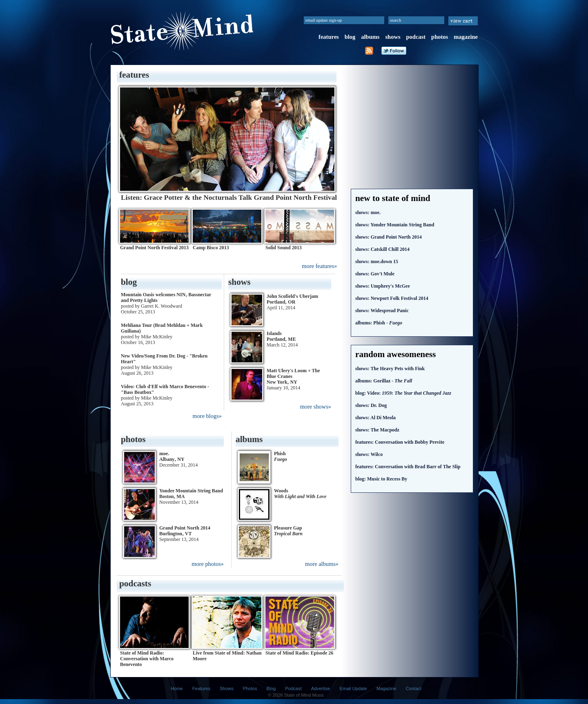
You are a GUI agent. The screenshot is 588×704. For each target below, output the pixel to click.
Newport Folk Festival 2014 (392, 298)
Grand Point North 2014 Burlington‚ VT (185, 531)
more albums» (322, 564)
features (329, 37)
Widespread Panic (382, 311)
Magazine (386, 688)
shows (393, 37)
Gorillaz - (384, 381)
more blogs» (207, 416)
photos (440, 37)
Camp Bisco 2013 (211, 248)
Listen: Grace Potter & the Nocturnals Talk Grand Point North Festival (229, 198)
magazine (466, 37)
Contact (414, 688)
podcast (416, 37)
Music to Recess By (381, 479)
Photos (250, 688)
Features (201, 688)
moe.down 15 (377, 261)
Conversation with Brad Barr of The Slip (408, 467)
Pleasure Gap (288, 531)
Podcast (293, 688)
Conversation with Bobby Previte (400, 442)
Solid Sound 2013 (284, 248)
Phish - (379, 323)
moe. (368, 212)
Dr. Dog (371, 405)
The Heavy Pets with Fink (390, 369)
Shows (227, 688)
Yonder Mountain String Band (395, 225)
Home (177, 688)
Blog (271, 688)
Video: (403, 393)
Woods (300, 494)
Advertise (321, 688)
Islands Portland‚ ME (281, 336)
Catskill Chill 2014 (382, 249)
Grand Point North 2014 (389, 237)
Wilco (369, 454)
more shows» (316, 407)
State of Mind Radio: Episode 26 (299, 653)
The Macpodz (377, 430)
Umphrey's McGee (383, 286)
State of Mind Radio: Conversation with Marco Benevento (147, 659)
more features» (319, 266)
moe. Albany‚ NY (172, 456)
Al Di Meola (375, 418)
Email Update (353, 688)
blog (350, 37)
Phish (281, 456)
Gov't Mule (375, 274)
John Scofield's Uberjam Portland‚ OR (292, 299)
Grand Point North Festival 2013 (154, 248)
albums (370, 37)
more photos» (208, 564)
